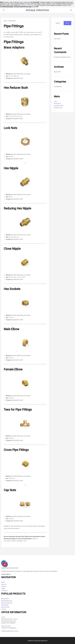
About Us (4, 584)
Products (4, 586)
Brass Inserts (5, 599)
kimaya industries (38, 10)
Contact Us (4, 591)
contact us (35, 539)
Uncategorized (58, 87)
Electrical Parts (5, 607)
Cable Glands (5, 605)
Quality (3, 589)
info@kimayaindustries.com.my (10, 631)
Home (3, 582)
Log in (56, 101)
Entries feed (57, 104)
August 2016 (57, 72)
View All (3, 609)
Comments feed (58, 106)
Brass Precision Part (7, 603)
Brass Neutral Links (7, 601)
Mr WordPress (58, 57)
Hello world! (57, 39)
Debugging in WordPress (27, 5)
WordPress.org (58, 108)
